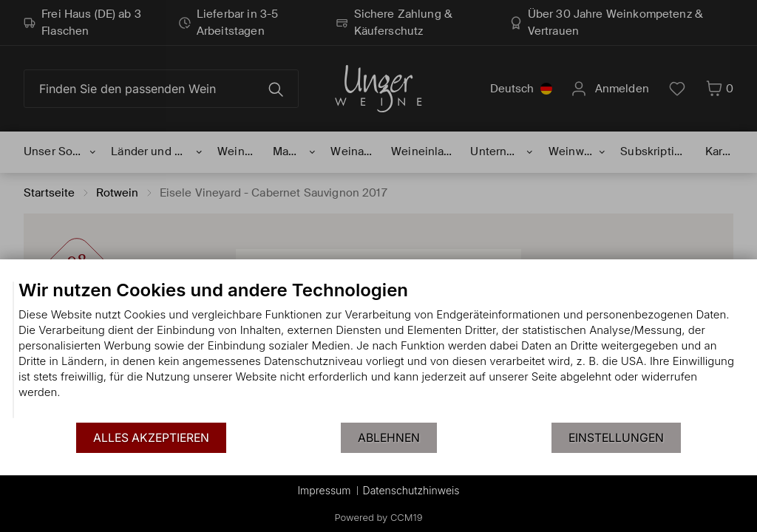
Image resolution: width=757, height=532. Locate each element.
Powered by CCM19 (379, 517)
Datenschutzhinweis (411, 490)
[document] (378, 350)
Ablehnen (389, 438)
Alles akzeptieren (151, 438)
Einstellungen (616, 438)
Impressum (324, 490)
